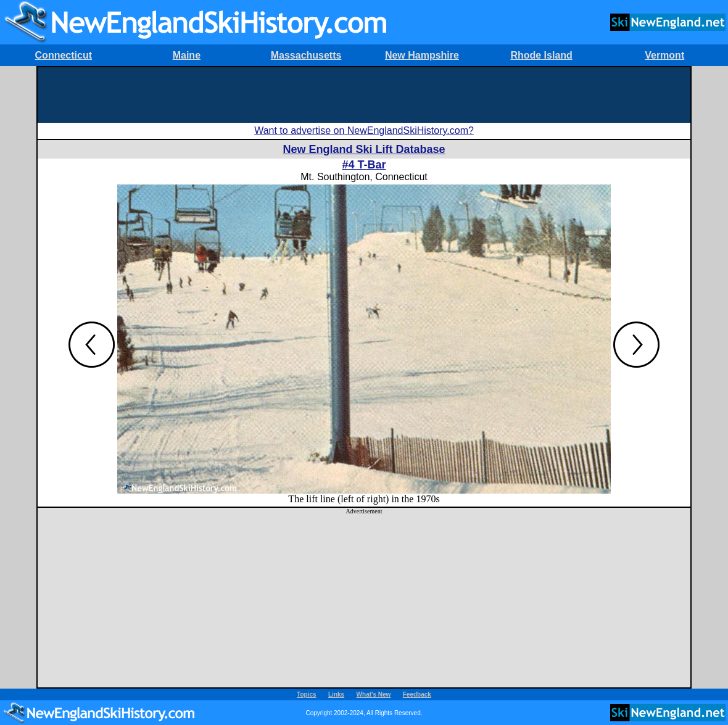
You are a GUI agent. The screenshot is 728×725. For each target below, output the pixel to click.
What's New (374, 694)
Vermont (664, 55)
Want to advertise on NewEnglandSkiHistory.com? (364, 130)
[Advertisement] (364, 95)
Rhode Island (541, 55)
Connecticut (64, 55)
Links (336, 694)
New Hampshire (422, 55)
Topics (306, 694)
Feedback (417, 694)
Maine (187, 55)
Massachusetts (306, 55)
